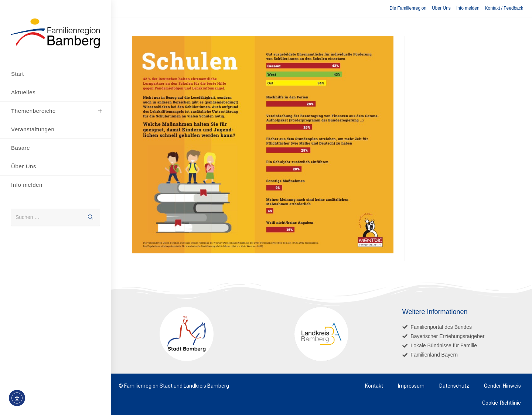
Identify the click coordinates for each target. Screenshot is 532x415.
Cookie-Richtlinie (502, 403)
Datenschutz (454, 386)
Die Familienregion (408, 8)
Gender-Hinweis (502, 386)
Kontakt (374, 386)
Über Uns (441, 8)
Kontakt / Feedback (504, 8)
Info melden (468, 8)
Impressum (411, 386)
